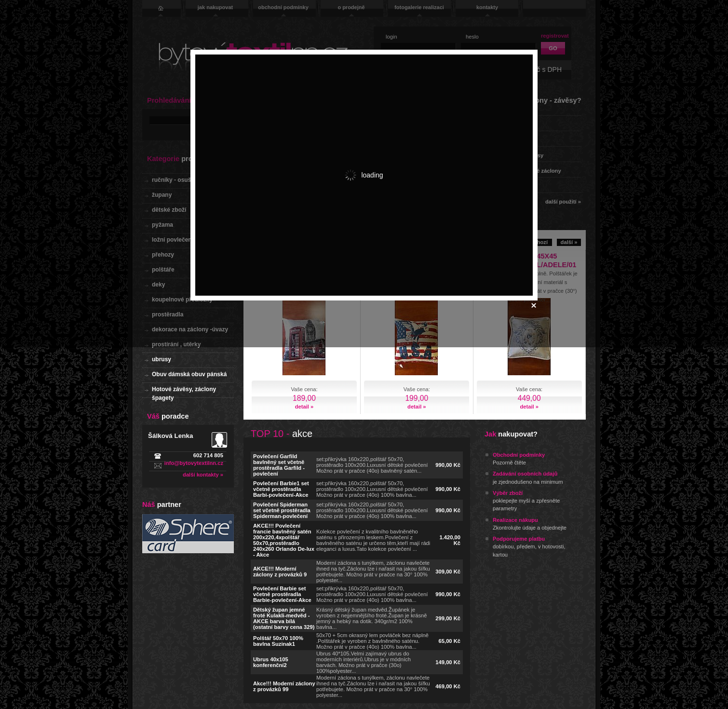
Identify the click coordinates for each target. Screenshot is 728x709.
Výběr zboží (508, 493)
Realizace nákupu (515, 520)
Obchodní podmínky (519, 455)
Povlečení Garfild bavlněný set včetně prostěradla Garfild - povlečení (279, 465)
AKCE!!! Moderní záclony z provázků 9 (280, 572)
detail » (304, 407)
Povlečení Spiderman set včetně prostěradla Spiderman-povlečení (282, 510)
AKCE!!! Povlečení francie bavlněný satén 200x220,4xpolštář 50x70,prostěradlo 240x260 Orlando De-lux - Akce (284, 540)
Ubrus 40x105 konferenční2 (271, 662)
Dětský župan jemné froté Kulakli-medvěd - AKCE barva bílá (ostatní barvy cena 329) (284, 618)
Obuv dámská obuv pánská (189, 374)
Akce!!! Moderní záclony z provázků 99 (284, 686)
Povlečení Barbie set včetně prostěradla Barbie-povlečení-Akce (282, 594)
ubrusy (162, 359)
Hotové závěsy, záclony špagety (184, 392)
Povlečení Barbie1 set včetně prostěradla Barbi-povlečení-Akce (281, 489)
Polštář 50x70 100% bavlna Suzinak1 (278, 641)
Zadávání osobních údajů (525, 474)
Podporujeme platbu (519, 539)
